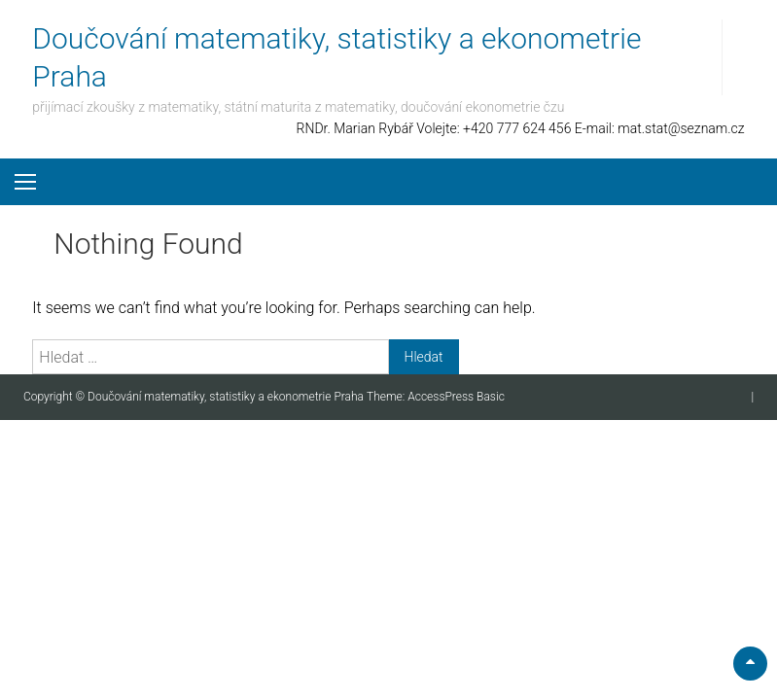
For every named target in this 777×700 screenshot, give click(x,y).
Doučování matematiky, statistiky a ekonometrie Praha (227, 397)
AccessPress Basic (456, 397)
